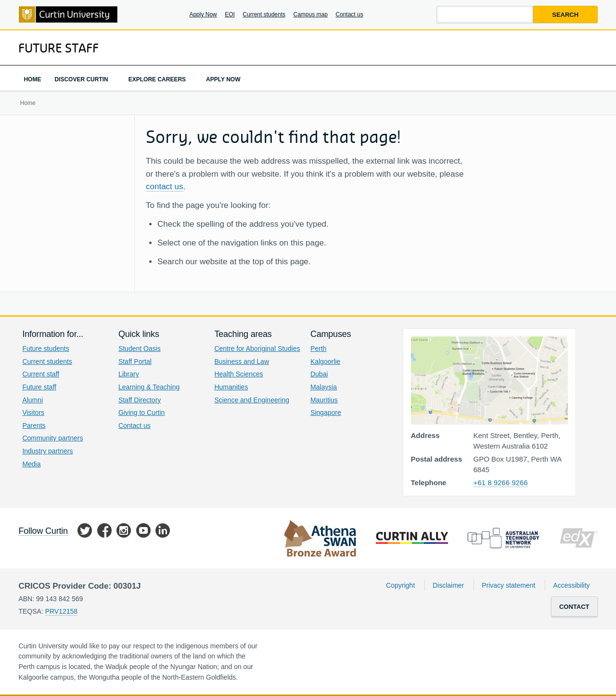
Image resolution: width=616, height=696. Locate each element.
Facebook (104, 532)
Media (31, 464)
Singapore (326, 412)
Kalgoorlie (325, 361)
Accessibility (571, 585)
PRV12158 (61, 611)
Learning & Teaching (149, 387)
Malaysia (324, 387)
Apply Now (203, 14)
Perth (318, 348)
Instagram (124, 532)
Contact (574, 607)
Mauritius (324, 400)
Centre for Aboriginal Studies (257, 348)
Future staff (39, 387)
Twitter (85, 532)
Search (565, 15)
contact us (165, 187)
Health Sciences (238, 374)
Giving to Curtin (141, 412)
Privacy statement (508, 585)
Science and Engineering (252, 400)
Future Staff (58, 48)
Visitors (33, 412)
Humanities (231, 387)
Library (129, 374)
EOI (230, 14)
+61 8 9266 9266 (501, 483)
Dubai (319, 374)
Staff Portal (135, 361)
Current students (264, 14)
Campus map (311, 14)
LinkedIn (163, 532)
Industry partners (47, 451)
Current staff (41, 374)
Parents (34, 425)
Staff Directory (140, 400)
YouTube (143, 532)
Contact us (349, 14)
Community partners (52, 438)
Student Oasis (140, 348)
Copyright (400, 585)
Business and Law (242, 361)
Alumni (32, 400)
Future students (45, 348)
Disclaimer (448, 585)
